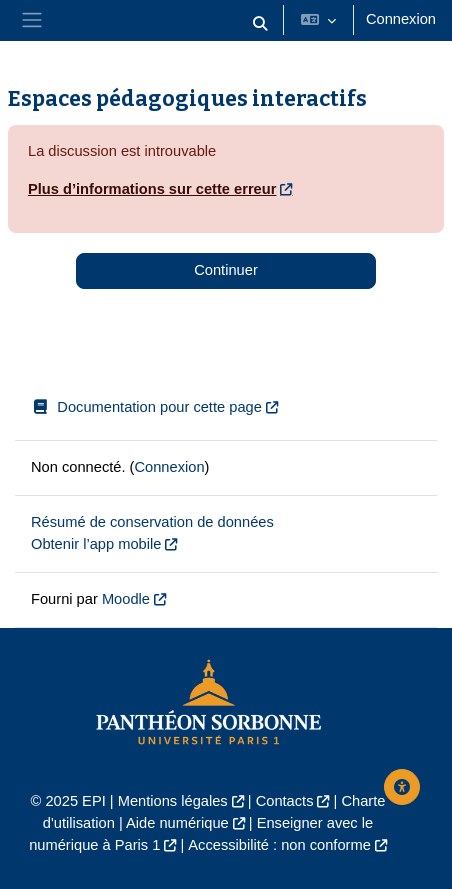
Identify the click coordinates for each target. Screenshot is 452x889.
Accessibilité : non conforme (279, 845)
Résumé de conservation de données (152, 522)
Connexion (401, 19)
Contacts (285, 801)
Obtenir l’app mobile (96, 544)
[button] (260, 24)
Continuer (226, 270)
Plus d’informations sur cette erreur (152, 189)
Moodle (126, 599)
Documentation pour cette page (146, 407)
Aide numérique (177, 823)
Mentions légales (173, 801)
